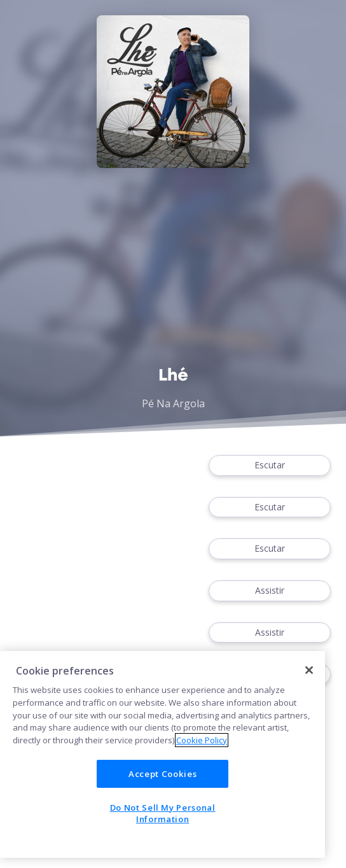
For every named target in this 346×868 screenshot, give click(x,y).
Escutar (270, 465)
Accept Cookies (163, 774)
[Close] (309, 670)
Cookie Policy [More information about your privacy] (202, 740)
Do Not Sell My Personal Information (163, 813)
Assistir (270, 591)
